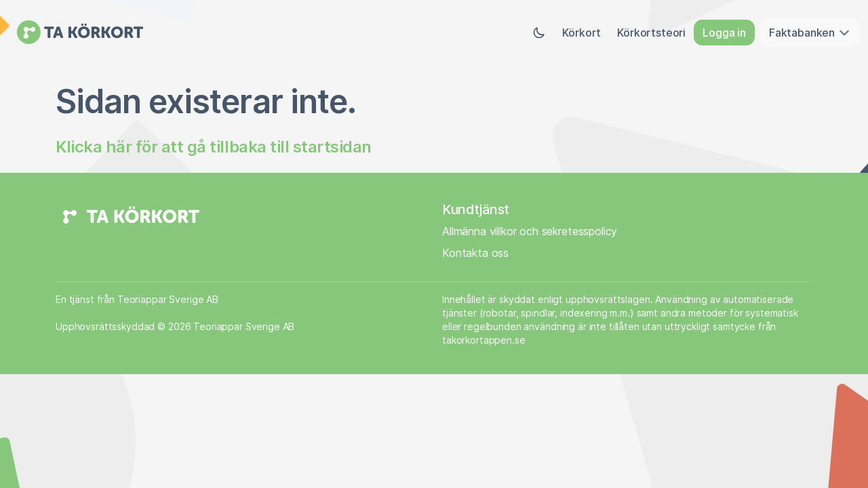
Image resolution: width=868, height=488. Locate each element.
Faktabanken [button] (810, 33)
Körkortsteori (651, 33)
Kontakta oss (475, 253)
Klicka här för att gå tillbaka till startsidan (214, 147)
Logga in (724, 33)
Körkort (581, 33)
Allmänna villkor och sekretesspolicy (530, 231)
